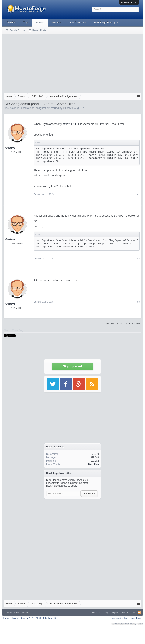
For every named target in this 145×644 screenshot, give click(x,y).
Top (133, 613)
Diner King (93, 464)
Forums (40, 23)
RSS (139, 613)
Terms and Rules (119, 618)
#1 (138, 194)
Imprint (115, 613)
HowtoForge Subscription (106, 23)
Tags (26, 23)
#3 (138, 302)
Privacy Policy (135, 618)
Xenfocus (25, 613)
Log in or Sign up (129, 2)
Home (125, 613)
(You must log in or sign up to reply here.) (123, 323)
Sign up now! (72, 366)
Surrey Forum (136, 624)
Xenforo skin (11, 613)
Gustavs (68, 108)
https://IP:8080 (71, 124)
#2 (138, 259)
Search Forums (17, 30)
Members (56, 23)
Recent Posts (39, 30)
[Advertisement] (73, 63)
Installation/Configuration (35, 108)
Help (106, 613)
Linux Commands (77, 23)
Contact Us (95, 613)
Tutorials (12, 23)
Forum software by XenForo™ (30, 618)
